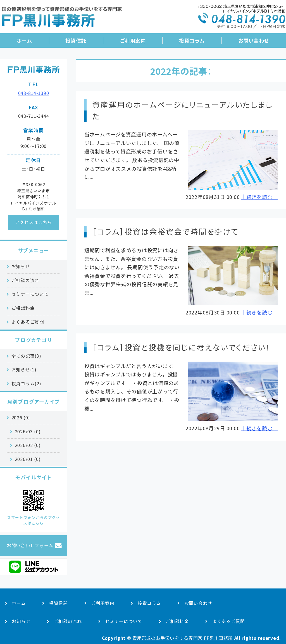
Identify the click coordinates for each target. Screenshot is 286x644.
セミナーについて (30, 294)
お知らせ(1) (24, 370)
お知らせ (21, 266)
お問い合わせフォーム (30, 545)
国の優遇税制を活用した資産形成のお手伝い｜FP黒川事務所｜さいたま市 (61, 19)
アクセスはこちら (34, 222)
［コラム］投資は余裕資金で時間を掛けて (165, 231)
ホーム (24, 40)
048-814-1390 (34, 93)
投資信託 (76, 40)
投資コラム (192, 40)
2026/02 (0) (28, 445)
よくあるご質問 (28, 322)
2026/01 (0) (28, 459)
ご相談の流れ (25, 280)
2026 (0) (21, 418)
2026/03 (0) (28, 432)
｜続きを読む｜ (259, 197)
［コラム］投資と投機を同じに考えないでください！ (181, 347)
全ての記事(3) (26, 356)
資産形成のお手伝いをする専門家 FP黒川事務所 (183, 638)
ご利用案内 (133, 40)
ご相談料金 (23, 308)
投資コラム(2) (26, 384)
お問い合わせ (254, 40)
